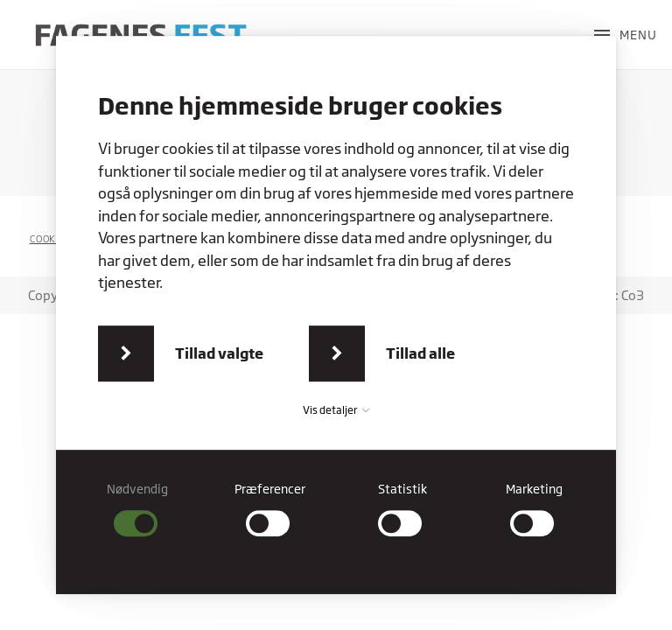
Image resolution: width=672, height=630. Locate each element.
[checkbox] (138, 509)
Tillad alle (420, 353)
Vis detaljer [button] (336, 410)
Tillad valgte (219, 353)
